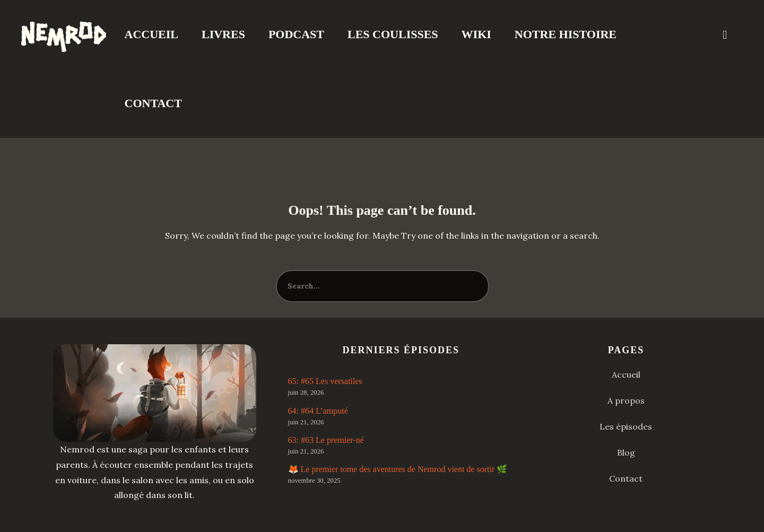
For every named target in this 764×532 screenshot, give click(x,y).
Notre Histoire (566, 34)
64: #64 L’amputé (318, 411)
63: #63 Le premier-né (326, 440)
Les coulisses (393, 34)
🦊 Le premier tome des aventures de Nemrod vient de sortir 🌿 (398, 469)
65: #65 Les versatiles (325, 381)
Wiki (476, 34)
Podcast (296, 34)
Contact (153, 103)
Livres (223, 34)
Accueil (151, 34)
